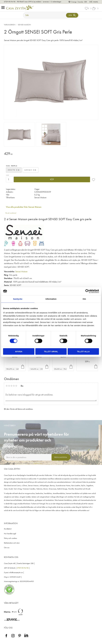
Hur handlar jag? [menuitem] (10, 534)
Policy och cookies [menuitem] (10, 538)
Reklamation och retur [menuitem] (12, 543)
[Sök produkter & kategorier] (45, 15)
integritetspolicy (37, 463)
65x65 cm (31, 170)
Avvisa (19, 351)
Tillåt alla (83, 351)
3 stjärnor (11, 386)
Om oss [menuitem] (7, 548)
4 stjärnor (14, 386)
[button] (4, 8)
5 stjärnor (16, 386)
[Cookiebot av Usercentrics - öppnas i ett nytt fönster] (87, 291)
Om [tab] (84, 299)
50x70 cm (14, 170)
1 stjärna (7, 386)
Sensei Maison (21, 271)
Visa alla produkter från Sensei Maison (24, 207)
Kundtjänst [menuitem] (8, 529)
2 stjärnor (9, 386)
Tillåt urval (51, 351)
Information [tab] (51, 299)
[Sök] (72, 15)
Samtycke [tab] (18, 299)
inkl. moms (94, 2)
